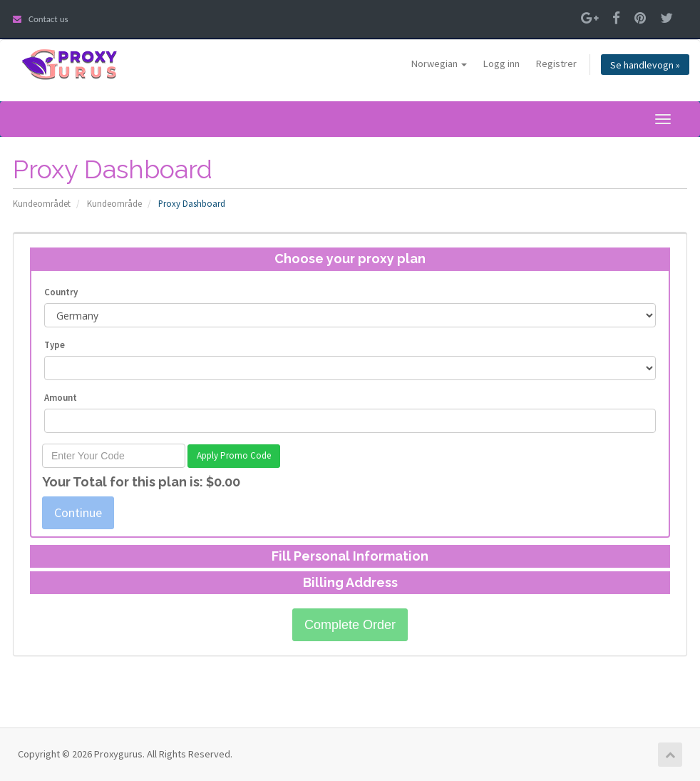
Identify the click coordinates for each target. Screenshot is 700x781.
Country (61, 292)
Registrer (556, 63)
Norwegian (439, 63)
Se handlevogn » (645, 65)
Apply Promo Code (234, 455)
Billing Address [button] (350, 582)
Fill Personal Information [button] (350, 556)
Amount (61, 398)
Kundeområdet (42, 203)
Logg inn (501, 63)
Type (55, 345)
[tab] (350, 259)
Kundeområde (114, 203)
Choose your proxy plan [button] (350, 259)
